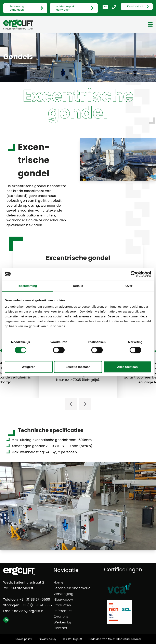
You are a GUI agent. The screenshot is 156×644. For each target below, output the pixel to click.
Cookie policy (23, 639)
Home (59, 583)
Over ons (61, 617)
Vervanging (63, 594)
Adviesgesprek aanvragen (65, 8)
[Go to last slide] (71, 404)
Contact (61, 628)
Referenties (63, 611)
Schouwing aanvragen (17, 8)
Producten (62, 605)
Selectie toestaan (78, 367)
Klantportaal (135, 7)
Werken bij (62, 622)
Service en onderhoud (72, 588)
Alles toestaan (127, 367)
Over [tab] (129, 286)
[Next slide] (85, 404)
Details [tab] (78, 286)
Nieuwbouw (63, 600)
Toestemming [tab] (27, 286)
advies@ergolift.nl (29, 611)
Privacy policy (48, 639)
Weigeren (29, 367)
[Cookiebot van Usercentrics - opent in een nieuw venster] (134, 274)
